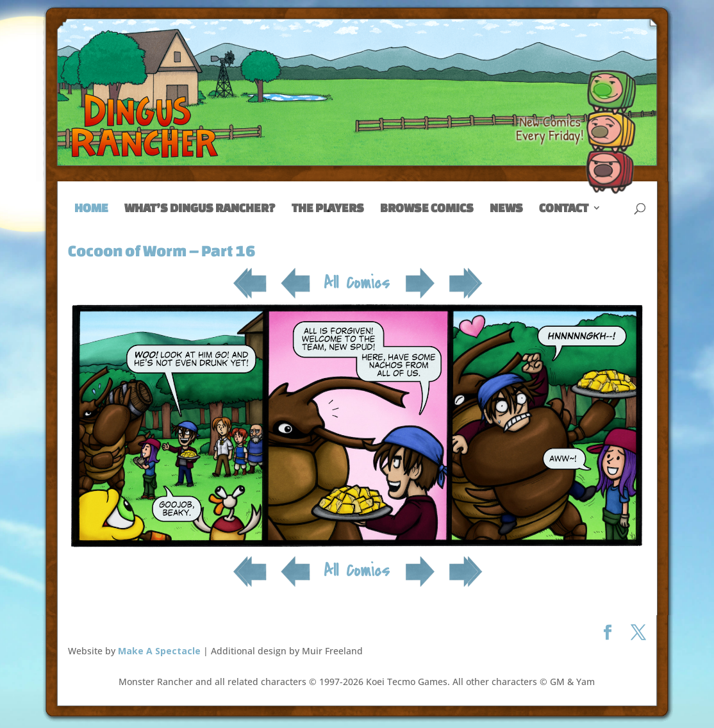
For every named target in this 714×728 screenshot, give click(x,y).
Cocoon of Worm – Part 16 (162, 251)
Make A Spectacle (159, 651)
